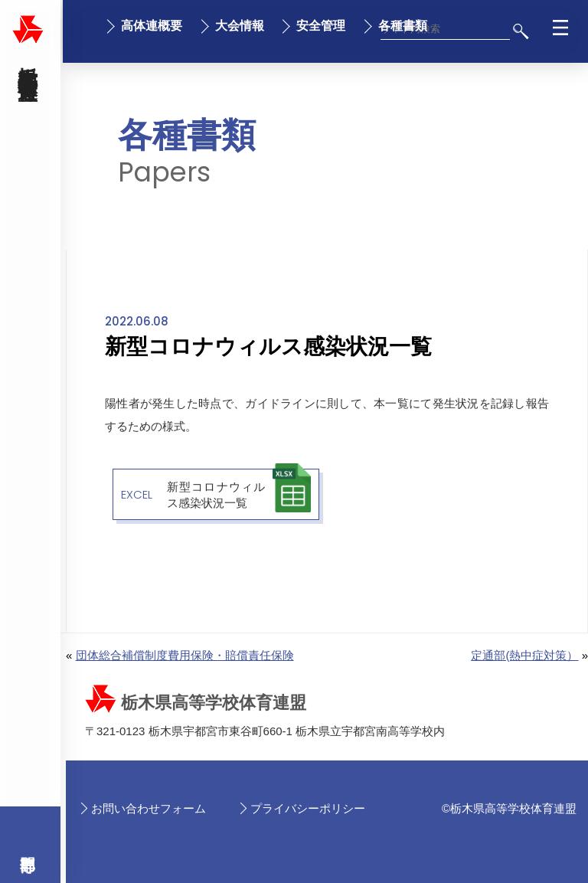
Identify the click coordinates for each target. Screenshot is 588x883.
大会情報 (240, 26)
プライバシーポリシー (308, 808)
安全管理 (321, 26)
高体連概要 (152, 26)
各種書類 (403, 26)
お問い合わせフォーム (149, 808)
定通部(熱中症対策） (524, 655)
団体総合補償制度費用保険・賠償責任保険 (185, 655)
